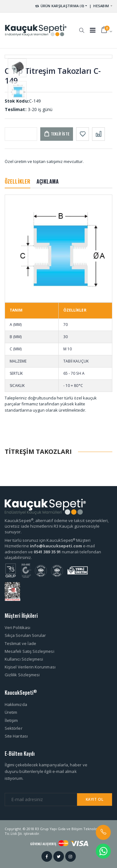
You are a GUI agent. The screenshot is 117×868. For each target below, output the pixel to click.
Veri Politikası (17, 627)
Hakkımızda (16, 704)
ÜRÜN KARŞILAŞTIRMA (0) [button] (59, 6)
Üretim (11, 712)
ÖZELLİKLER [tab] (17, 181)
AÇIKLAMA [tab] (48, 181)
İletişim (11, 720)
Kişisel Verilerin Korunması (30, 667)
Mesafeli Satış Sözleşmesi (29, 651)
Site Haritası (16, 736)
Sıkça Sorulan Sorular (25, 635)
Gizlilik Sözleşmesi (22, 675)
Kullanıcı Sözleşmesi (24, 659)
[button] (82, 27)
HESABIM (101, 6)
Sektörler (14, 728)
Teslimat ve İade (20, 643)
